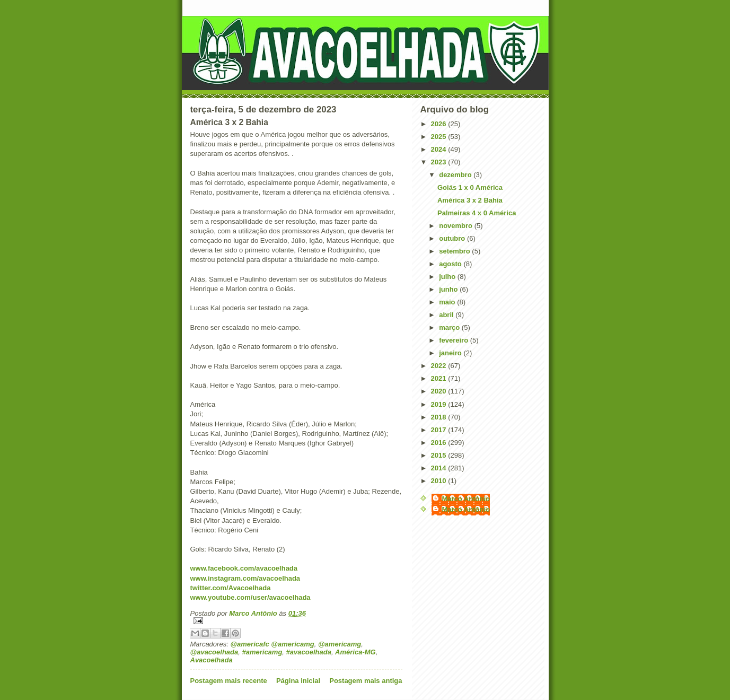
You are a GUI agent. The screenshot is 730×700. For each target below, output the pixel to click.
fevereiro (455, 340)
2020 (440, 391)
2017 (440, 430)
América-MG (355, 652)
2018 (440, 417)
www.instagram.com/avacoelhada (245, 578)
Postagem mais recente (229, 681)
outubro (453, 238)
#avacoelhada (309, 652)
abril (447, 315)
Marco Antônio (466, 499)
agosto (451, 264)
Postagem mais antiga (366, 681)
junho (449, 289)
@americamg (340, 644)
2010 (440, 481)
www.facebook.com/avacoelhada (244, 568)
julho (448, 277)
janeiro (451, 353)
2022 (440, 366)
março (450, 327)
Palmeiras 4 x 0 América (477, 213)
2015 (440, 455)
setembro (455, 251)
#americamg (262, 652)
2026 (440, 124)
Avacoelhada (212, 660)
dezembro (456, 175)
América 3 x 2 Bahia (470, 200)
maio (448, 302)
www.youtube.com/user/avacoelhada (250, 597)
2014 (440, 468)
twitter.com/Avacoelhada (231, 588)
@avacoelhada (214, 652)
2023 (440, 162)
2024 (440, 149)
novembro (456, 226)
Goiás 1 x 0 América (470, 187)
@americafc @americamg (272, 644)
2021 (440, 378)
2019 (440, 404)
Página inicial (298, 681)
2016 (440, 443)
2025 (440, 137)
